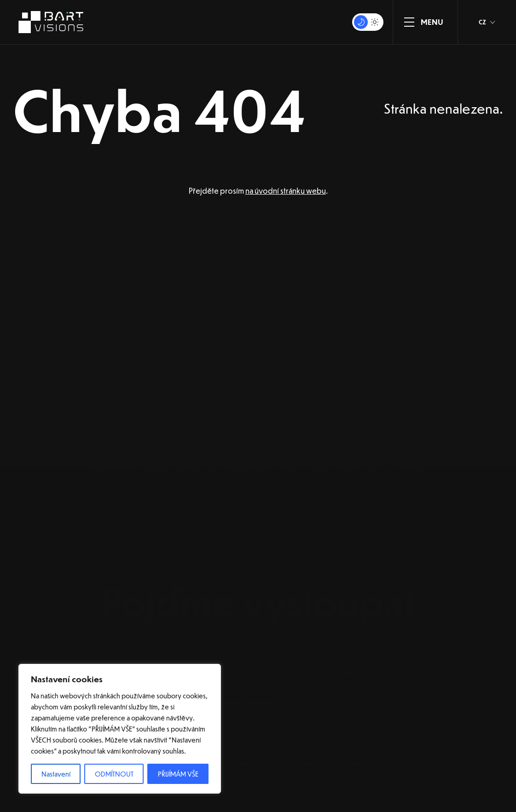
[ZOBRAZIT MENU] (409, 22)
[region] (120, 729)
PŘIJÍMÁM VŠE (178, 774)
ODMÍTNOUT (114, 774)
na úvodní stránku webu (286, 191)
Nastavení (56, 774)
